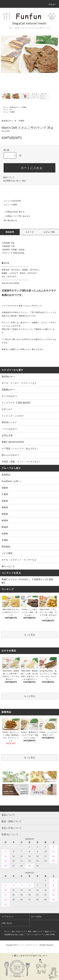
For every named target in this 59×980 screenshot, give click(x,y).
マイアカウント (8, 917)
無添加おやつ (15, 107)
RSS (47, 935)
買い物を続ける (8, 220)
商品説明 (10, 232)
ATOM (52, 935)
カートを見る (36, 917)
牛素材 (24, 107)
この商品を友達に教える (12, 212)
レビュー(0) (49, 232)
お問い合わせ (7, 923)
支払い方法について (19, 931)
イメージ (29, 232)
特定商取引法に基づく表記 (14, 181)
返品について (9, 177)
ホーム (6, 107)
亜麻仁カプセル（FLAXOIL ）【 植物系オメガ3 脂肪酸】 (27, 581)
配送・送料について (35, 931)
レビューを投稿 (8, 205)
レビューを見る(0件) (11, 201)
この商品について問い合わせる (15, 216)
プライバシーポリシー (34, 935)
